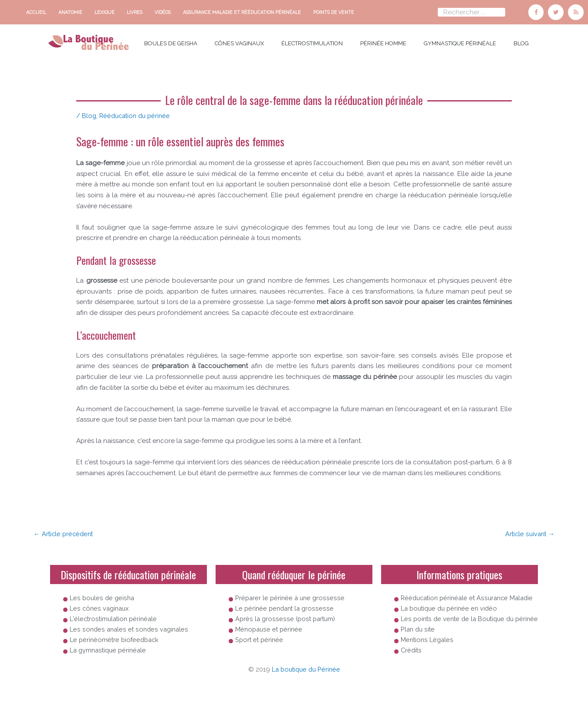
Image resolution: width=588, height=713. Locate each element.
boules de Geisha (171, 42)
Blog (521, 42)
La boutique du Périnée (306, 692)
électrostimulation (312, 42)
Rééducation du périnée (137, 115)
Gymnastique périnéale (460, 42)
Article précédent (65, 532)
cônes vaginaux (239, 42)
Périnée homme (383, 42)
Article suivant (529, 532)
